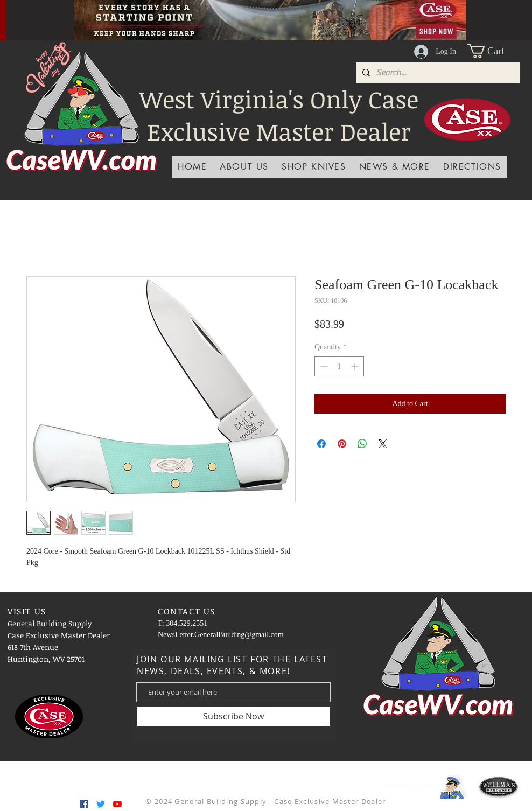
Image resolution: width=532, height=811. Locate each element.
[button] (494, 51)
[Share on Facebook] (321, 444)
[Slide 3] (243, 16)
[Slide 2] (257, 16)
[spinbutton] (339, 366)
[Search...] (437, 73)
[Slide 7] (297, 16)
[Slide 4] (216, 16)
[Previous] (33, 20)
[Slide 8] (311, 16)
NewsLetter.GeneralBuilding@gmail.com (221, 635)
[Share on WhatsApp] (362, 444)
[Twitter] (101, 804)
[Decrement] (323, 366)
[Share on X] (383, 444)
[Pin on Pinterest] (342, 444)
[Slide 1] (230, 16)
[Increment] (356, 366)
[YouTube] (117, 804)
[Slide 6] (284, 16)
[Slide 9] (324, 16)
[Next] (508, 20)
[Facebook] (84, 804)
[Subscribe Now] (233, 716)
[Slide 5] (270, 16)
